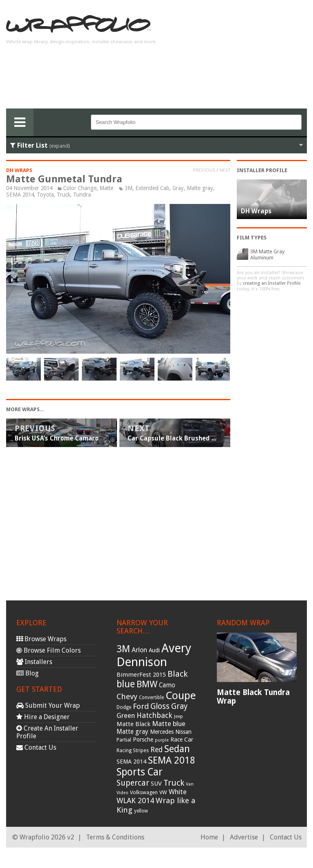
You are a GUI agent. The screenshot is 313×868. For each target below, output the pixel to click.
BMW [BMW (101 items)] (147, 684)
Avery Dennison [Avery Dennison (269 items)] (154, 655)
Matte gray (200, 188)
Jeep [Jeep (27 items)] (179, 716)
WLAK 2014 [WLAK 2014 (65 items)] (135, 800)
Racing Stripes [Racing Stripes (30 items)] (133, 751)
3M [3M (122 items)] (123, 649)
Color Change (80, 188)
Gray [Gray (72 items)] (179, 706)
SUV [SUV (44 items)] (156, 784)
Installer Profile (262, 170)
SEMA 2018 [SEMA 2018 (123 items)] (172, 760)
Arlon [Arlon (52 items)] (139, 650)
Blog (28, 673)
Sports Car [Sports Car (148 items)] (140, 772)
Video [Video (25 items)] (122, 793)
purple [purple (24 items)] (162, 740)
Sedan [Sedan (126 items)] (177, 749)
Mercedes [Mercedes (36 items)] (162, 732)
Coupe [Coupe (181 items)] (181, 695)
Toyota (45, 195)
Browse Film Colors (48, 650)
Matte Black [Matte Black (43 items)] (133, 724)
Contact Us (36, 747)
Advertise (244, 837)
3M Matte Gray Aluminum (267, 255)
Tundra (82, 195)
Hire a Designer (43, 717)
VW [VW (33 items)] (163, 792)
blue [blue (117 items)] (126, 684)
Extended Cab (152, 188)
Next (225, 170)
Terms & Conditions (115, 837)
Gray (178, 188)
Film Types (252, 238)
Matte (106, 188)
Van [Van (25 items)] (190, 784)
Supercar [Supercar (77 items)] (133, 783)
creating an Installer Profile (272, 283)
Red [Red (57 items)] (156, 750)
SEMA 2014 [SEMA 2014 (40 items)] (131, 762)
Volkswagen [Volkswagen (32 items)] (144, 792)
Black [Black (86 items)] (177, 674)
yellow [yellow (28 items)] (141, 811)
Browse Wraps (41, 639)
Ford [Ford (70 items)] (141, 706)
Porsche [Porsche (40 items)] (143, 740)
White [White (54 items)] (178, 792)
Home (209, 837)
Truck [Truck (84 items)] (174, 783)
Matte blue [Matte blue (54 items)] (169, 724)
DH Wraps (19, 170)
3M (129, 188)
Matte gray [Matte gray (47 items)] (132, 732)
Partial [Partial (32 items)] (124, 740)
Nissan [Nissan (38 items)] (183, 732)
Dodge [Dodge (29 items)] (124, 707)
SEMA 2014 (20, 195)
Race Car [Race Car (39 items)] (182, 740)
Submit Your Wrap (48, 705)
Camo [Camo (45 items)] (167, 685)
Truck (63, 195)
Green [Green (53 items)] (126, 716)
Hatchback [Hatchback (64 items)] (154, 715)
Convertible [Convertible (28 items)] (151, 697)
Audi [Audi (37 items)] (154, 650)
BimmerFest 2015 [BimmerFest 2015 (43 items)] (141, 675)
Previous (204, 170)
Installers (34, 662)
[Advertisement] (242, 58)
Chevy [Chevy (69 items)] (127, 696)
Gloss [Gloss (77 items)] (160, 706)
